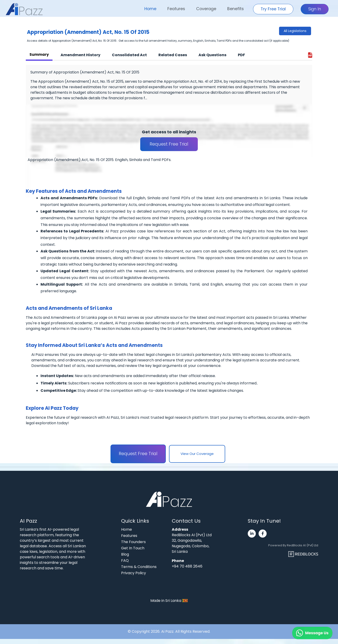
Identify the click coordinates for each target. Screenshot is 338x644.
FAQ (125, 561)
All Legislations (295, 31)
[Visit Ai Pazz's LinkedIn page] (252, 534)
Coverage (206, 9)
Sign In (315, 9)
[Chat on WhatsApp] (301, 628)
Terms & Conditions (139, 567)
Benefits (236, 9)
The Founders (133, 542)
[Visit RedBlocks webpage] (303, 552)
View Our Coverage (197, 454)
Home (150, 9)
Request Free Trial (169, 144)
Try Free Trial (273, 9)
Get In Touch (133, 548)
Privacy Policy (134, 573)
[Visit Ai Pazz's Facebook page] (263, 534)
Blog (125, 554)
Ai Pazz (167, 631)
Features (176, 9)
